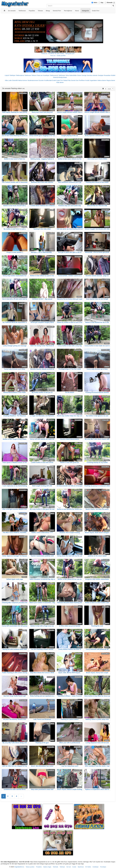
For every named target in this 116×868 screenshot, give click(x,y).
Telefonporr (62, 75)
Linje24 (7, 75)
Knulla (87, 80)
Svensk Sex (75, 80)
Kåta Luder (8, 80)
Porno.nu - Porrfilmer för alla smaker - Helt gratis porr (58, 54)
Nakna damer (102, 80)
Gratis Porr (60, 80)
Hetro (95, 3)
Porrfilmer (82, 80)
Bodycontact (63, 77)
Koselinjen (46, 75)
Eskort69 (15, 80)
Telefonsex (28, 75)
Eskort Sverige (82, 75)
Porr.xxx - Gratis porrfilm (58, 56)
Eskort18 (56, 77)
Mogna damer (111, 80)
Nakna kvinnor (23, 80)
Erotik (54, 80)
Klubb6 (113, 75)
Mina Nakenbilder (71, 75)
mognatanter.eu (19, 867)
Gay (102, 3)
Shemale (110, 3)
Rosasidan (107, 75)
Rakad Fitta (67, 80)
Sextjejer (101, 75)
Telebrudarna (20, 75)
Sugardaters (93, 80)
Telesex (34, 75)
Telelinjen (13, 75)
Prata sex (40, 75)
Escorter (41, 80)
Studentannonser (33, 80)
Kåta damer (60, 82)
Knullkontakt (48, 80)
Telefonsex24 (54, 75)
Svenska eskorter (92, 75)
